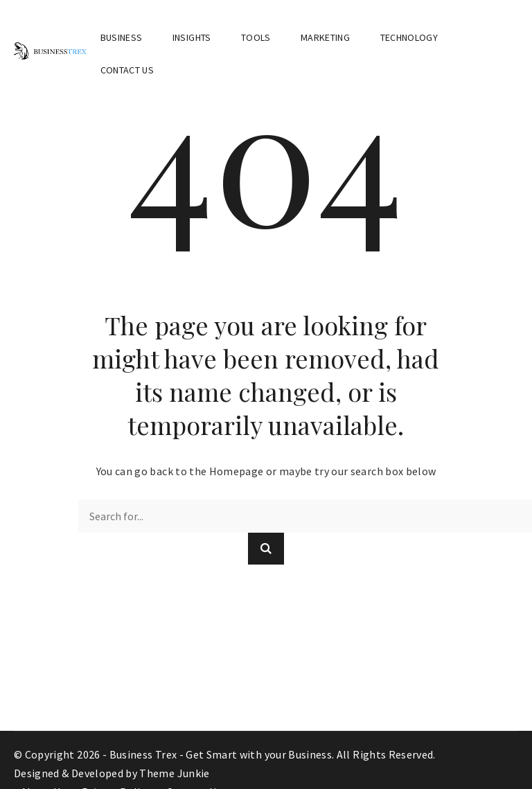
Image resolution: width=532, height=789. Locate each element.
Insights (192, 37)
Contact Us (127, 70)
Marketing (325, 37)
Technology (409, 37)
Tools (256, 37)
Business (122, 37)
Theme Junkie (174, 773)
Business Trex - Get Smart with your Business (221, 754)
